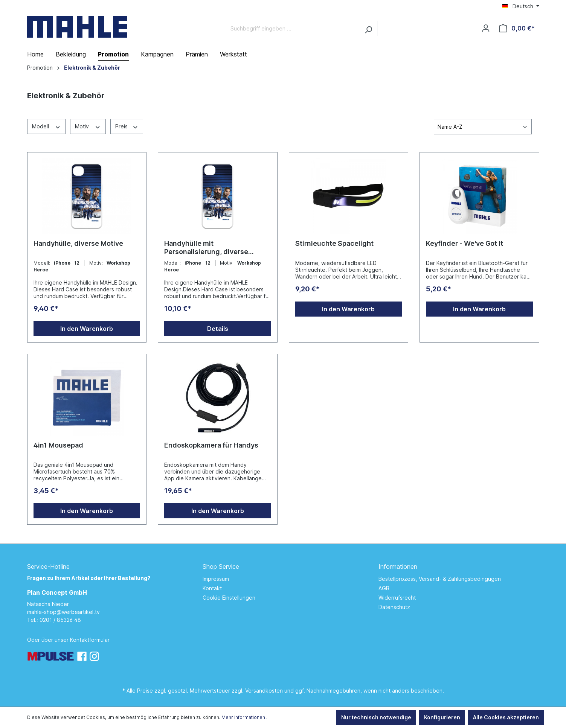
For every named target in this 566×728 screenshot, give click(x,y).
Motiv (88, 126)
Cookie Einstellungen (229, 598)
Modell (47, 126)
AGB (384, 588)
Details (218, 329)
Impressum (216, 579)
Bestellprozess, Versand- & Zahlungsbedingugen (440, 579)
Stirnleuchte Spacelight (334, 243)
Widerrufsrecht (397, 598)
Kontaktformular (90, 640)
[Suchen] (368, 28)
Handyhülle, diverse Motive (78, 243)
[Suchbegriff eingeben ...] (293, 28)
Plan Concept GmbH (57, 592)
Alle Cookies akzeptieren (506, 717)
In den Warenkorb (87, 329)
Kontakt (212, 588)
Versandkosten (264, 691)
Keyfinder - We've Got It (465, 243)
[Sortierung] (483, 127)
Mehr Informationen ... (246, 717)
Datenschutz (394, 607)
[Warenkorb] (517, 28)
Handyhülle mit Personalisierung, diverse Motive (206, 248)
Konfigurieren (442, 717)
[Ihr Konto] (486, 28)
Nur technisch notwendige (376, 717)
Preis (127, 126)
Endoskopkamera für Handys (211, 445)
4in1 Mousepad (58, 445)
